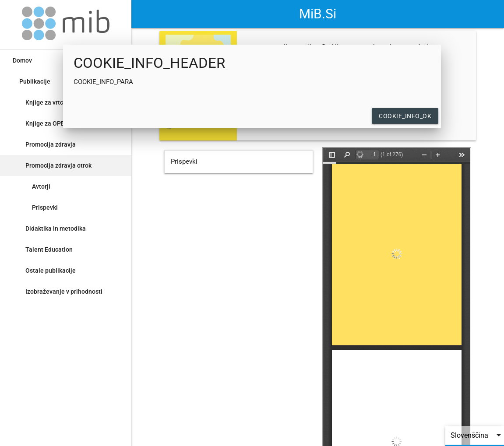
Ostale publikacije (51, 270)
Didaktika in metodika (56, 228)
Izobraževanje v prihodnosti (64, 291)
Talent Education (49, 249)
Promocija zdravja (51, 144)
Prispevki (45, 207)
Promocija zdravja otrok (58, 165)
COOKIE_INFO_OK (405, 116)
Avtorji (41, 186)
